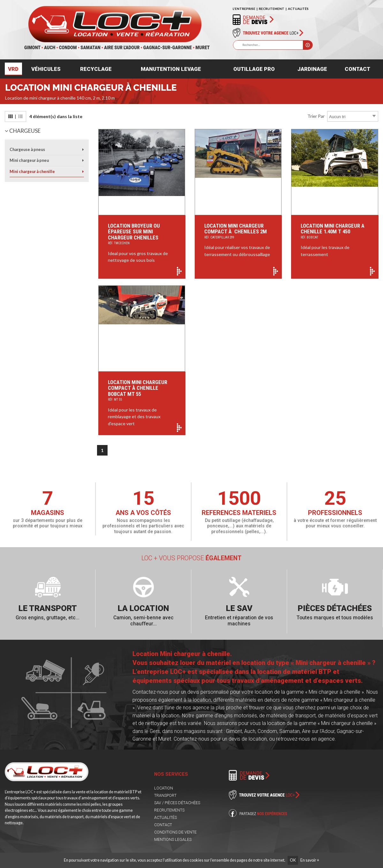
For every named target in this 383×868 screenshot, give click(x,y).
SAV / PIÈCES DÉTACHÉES (177, 803)
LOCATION (164, 788)
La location (143, 608)
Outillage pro (254, 69)
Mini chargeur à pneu (29, 160)
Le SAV (239, 608)
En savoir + (310, 860)
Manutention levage (171, 69)
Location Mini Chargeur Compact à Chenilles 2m (238, 232)
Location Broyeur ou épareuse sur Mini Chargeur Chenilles (142, 235)
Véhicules (46, 69)
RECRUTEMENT (272, 9)
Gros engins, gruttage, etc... (48, 618)
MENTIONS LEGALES (173, 839)
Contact (357, 69)
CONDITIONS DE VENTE (175, 832)
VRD (13, 69)
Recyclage (96, 69)
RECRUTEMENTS (169, 810)
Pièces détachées (335, 608)
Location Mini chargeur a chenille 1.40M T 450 (335, 232)
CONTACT (163, 825)
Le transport (48, 608)
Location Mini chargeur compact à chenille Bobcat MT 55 (142, 391)
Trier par (316, 116)
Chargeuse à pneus (27, 150)
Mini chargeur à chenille (32, 172)
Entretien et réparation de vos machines (239, 621)
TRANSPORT (165, 795)
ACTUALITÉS (298, 9)
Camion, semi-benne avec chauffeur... (143, 621)
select (374, 116)
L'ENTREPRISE (244, 9)
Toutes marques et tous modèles (335, 618)
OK (293, 860)
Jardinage (312, 69)
